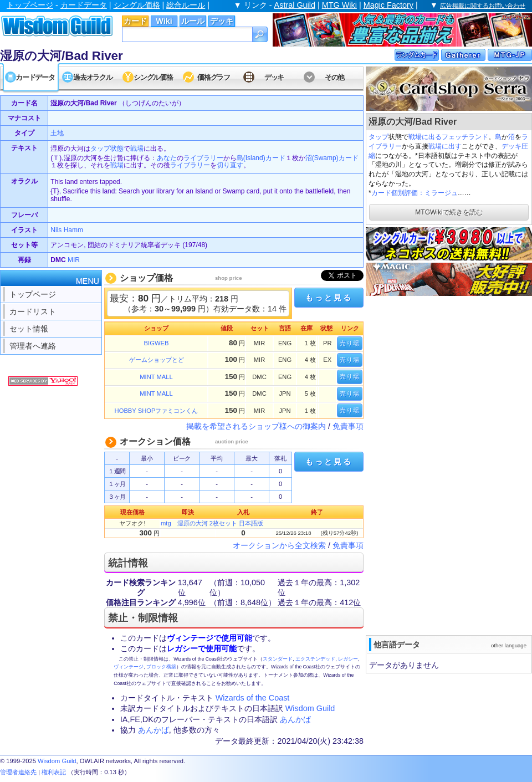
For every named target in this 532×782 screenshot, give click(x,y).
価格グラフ (214, 77)
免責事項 (348, 426)
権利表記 (54, 772)
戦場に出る (425, 137)
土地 (57, 133)
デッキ (222, 21)
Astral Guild (295, 5)
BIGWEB (157, 343)
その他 (334, 77)
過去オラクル (93, 77)
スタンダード (278, 659)
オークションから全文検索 (279, 545)
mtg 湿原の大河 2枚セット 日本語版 (212, 523)
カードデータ (84, 5)
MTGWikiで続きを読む (449, 212)
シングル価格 (137, 5)
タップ (378, 137)
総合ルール (186, 5)
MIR (74, 260)
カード (135, 21)
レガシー (348, 659)
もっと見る (329, 298)
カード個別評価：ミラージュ (415, 193)
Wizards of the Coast (253, 698)
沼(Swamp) (322, 158)
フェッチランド (465, 137)
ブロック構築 (161, 667)
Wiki (164, 21)
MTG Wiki (339, 5)
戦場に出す (445, 146)
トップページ (30, 5)
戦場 (137, 149)
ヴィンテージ (129, 667)
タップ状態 (107, 149)
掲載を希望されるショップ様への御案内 (256, 426)
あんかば (295, 719)
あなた (167, 158)
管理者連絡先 (18, 772)
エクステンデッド (315, 659)
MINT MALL (156, 377)
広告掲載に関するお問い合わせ (483, 6)
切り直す (230, 165)
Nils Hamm (67, 230)
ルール (193, 21)
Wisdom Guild (310, 708)
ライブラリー (203, 158)
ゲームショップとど (157, 360)
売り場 (350, 343)
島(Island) (251, 158)
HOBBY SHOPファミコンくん (157, 411)
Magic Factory (388, 5)
